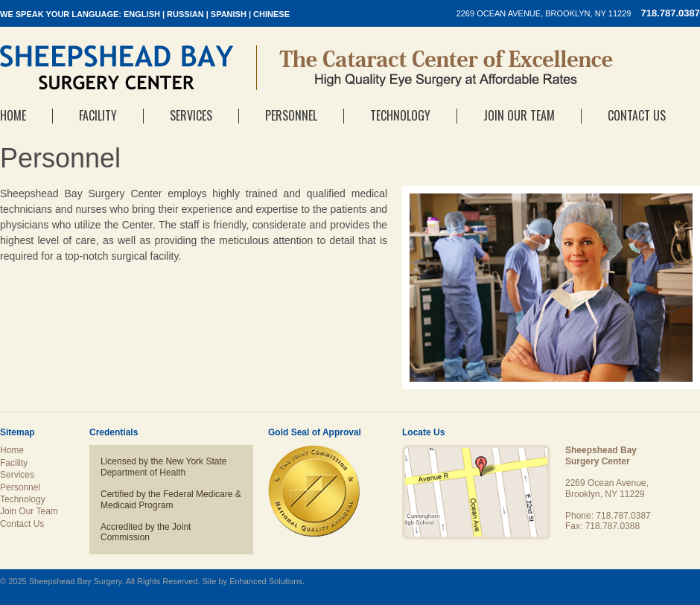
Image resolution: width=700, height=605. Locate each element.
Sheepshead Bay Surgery (117, 68)
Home (13, 115)
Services (191, 115)
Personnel (291, 115)
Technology (400, 115)
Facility (98, 115)
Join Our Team (519, 115)
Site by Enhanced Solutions (252, 581)
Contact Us (637, 115)
